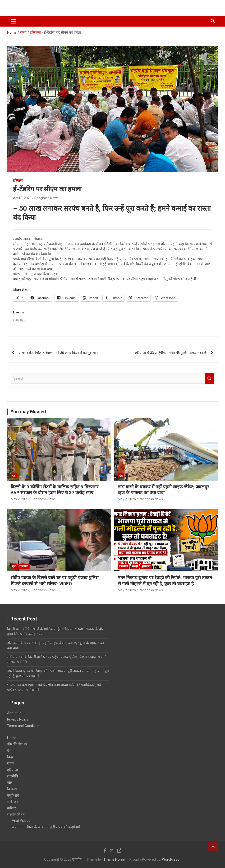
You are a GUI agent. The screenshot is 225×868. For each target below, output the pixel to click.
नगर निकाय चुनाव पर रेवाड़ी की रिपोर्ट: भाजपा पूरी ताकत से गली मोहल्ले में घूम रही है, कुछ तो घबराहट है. (165, 581)
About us (14, 713)
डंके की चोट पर (17, 744)
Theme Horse (114, 859)
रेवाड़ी (135, 566)
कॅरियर (11, 808)
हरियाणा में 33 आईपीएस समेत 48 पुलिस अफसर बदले (171, 353)
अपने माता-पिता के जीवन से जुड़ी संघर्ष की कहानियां (46, 827)
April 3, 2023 (22, 198)
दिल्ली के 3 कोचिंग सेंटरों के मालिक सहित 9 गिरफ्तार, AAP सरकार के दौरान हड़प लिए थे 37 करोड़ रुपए (55, 490)
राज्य (10, 763)
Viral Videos (21, 821)
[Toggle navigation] (13, 21)
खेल (10, 783)
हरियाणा (18, 180)
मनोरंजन (13, 802)
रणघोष (77, 859)
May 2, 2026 (20, 499)
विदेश (11, 757)
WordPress (171, 859)
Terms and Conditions (24, 726)
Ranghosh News (46, 198)
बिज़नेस (12, 789)
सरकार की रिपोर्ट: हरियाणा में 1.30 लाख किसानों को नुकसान (58, 353)
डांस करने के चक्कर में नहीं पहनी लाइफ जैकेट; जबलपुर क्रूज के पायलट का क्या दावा (163, 490)
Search (210, 379)
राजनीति (24, 566)
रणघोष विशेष (16, 815)
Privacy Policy (18, 719)
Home (12, 738)
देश (14, 476)
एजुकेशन (13, 795)
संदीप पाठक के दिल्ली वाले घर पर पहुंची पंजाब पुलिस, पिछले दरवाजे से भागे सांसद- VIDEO (55, 581)
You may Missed (28, 412)
